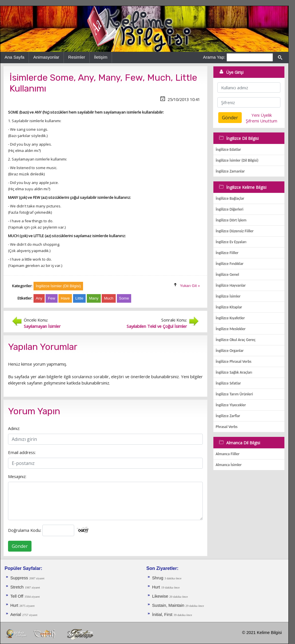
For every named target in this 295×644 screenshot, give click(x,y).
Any (39, 298)
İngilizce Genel (227, 275)
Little (79, 298)
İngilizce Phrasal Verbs (234, 361)
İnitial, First (163, 615)
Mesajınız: (17, 476)
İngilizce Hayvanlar (231, 285)
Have (65, 298)
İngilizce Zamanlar (230, 171)
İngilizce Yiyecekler (231, 405)
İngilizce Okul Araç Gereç (236, 340)
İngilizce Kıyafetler (230, 318)
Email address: (22, 452)
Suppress (20, 578)
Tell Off (17, 596)
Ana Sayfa (14, 57)
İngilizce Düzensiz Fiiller (235, 231)
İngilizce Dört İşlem (231, 220)
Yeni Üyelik (262, 115)
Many (94, 298)
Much (109, 298)
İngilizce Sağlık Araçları (234, 372)
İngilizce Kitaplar (229, 307)
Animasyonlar (46, 57)
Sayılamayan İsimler (42, 326)
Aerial (16, 615)
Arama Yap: (214, 57)
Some (124, 298)
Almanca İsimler (229, 465)
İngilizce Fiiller (227, 253)
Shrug (158, 578)
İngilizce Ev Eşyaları (231, 242)
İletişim (101, 57)
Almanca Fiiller (228, 454)
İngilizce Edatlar (228, 149)
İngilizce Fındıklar (230, 264)
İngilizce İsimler (228, 296)
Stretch (18, 587)
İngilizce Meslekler (231, 329)
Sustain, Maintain (169, 605)
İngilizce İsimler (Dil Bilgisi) (237, 160)
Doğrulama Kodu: (25, 530)
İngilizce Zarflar (228, 416)
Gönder (20, 546)
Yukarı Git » (190, 286)
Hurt (15, 605)
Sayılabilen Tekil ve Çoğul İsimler (157, 326)
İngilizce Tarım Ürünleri (234, 394)
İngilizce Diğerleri (230, 209)
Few (51, 298)
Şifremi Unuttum (261, 121)
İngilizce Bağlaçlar (230, 198)
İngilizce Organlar (230, 351)
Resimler (77, 57)
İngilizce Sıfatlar (228, 383)
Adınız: (14, 428)
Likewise (161, 596)
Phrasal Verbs (227, 427)
